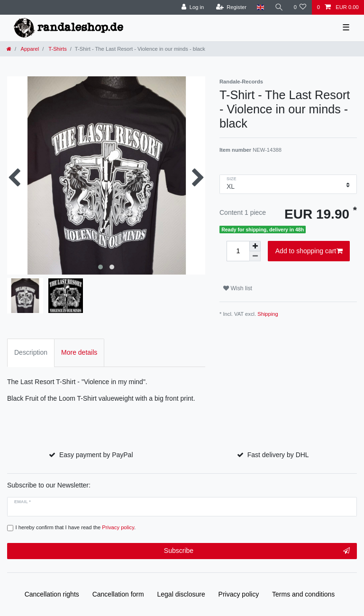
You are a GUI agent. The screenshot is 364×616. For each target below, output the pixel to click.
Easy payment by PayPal (96, 455)
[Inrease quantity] (255, 246)
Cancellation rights (52, 594)
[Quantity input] (238, 251)
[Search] (279, 7)
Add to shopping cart (309, 251)
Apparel (29, 49)
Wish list (238, 288)
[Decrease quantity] (255, 256)
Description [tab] (31, 352)
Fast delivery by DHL (278, 455)
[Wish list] (300, 7)
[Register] (231, 7)
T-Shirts (57, 49)
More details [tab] (79, 352)
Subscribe (257, 551)
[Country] (260, 7)
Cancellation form (118, 594)
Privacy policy (239, 594)
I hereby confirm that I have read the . (76, 527)
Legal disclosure (181, 594)
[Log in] (193, 7)
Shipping (268, 314)
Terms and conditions (303, 594)
